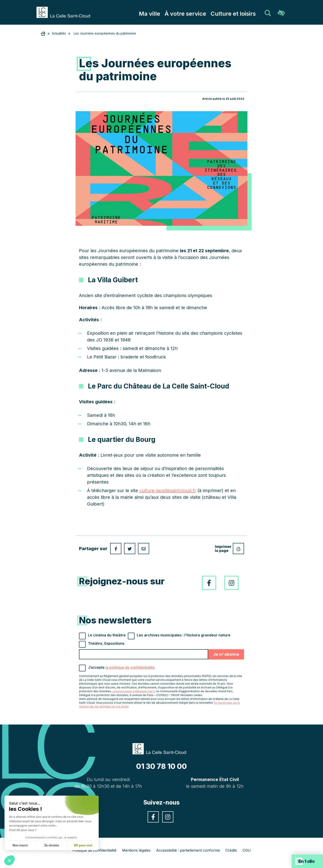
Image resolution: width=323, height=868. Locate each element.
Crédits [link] (231, 850)
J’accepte (122, 667)
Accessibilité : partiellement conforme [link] (188, 850)
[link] (65, 12)
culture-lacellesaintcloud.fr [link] (168, 490)
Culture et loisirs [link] (237, 14)
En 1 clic (307, 861)
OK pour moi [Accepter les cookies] (83, 845)
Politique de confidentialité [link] (94, 850)
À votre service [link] (198, 14)
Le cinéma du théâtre (107, 635)
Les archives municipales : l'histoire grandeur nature (184, 635)
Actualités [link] (59, 33)
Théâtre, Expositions (106, 643)
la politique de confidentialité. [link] (130, 667)
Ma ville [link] (167, 14)
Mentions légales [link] (136, 850)
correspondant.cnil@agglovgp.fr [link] (134, 691)
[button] (9, 860)
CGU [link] (247, 850)
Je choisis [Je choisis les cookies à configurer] (52, 845)
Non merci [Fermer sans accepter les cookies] (20, 845)
